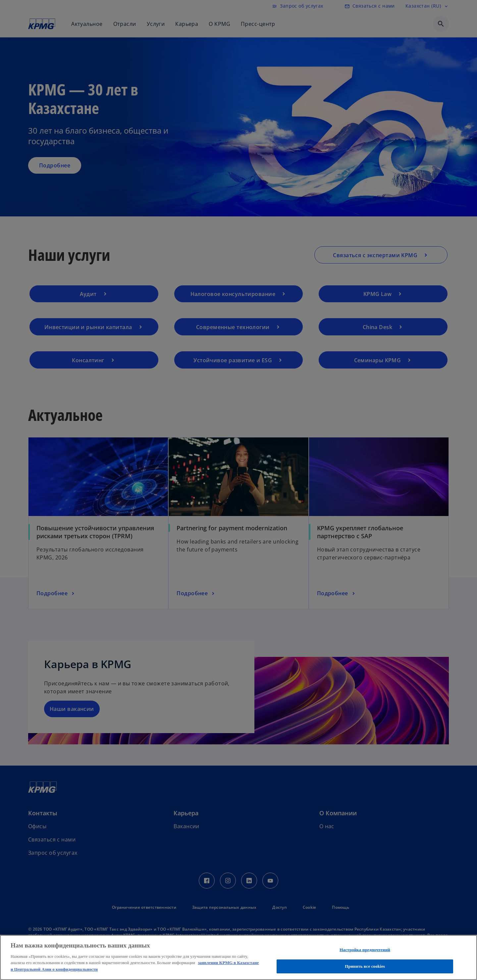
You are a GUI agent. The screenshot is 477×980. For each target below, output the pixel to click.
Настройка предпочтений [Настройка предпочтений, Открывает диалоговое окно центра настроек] (365, 950)
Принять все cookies (365, 966)
